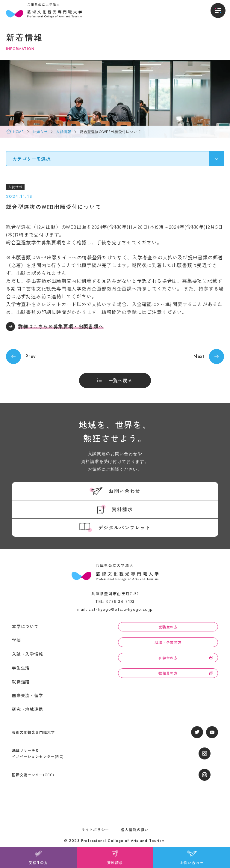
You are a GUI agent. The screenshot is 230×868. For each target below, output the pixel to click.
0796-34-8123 (121, 601)
